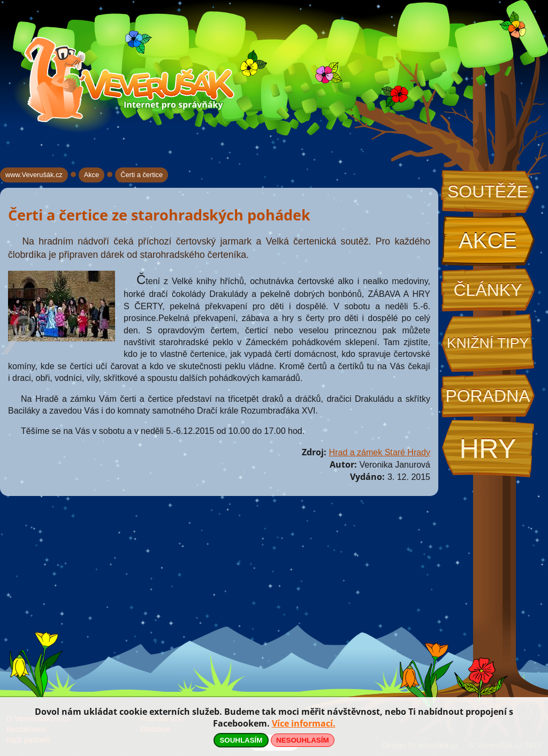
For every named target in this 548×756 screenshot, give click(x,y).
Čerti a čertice (142, 175)
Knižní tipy (488, 343)
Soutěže (488, 192)
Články (488, 290)
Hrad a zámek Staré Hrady (380, 452)
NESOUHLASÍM (302, 740)
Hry (488, 449)
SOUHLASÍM (241, 740)
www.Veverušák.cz (34, 175)
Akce (488, 241)
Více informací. (304, 723)
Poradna (488, 396)
